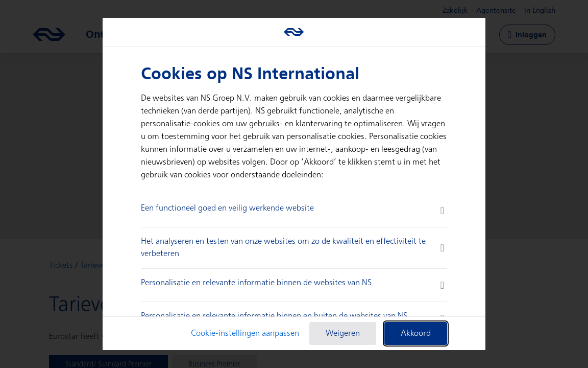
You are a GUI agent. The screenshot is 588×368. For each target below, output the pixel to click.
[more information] (442, 211)
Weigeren (343, 333)
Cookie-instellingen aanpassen (245, 333)
